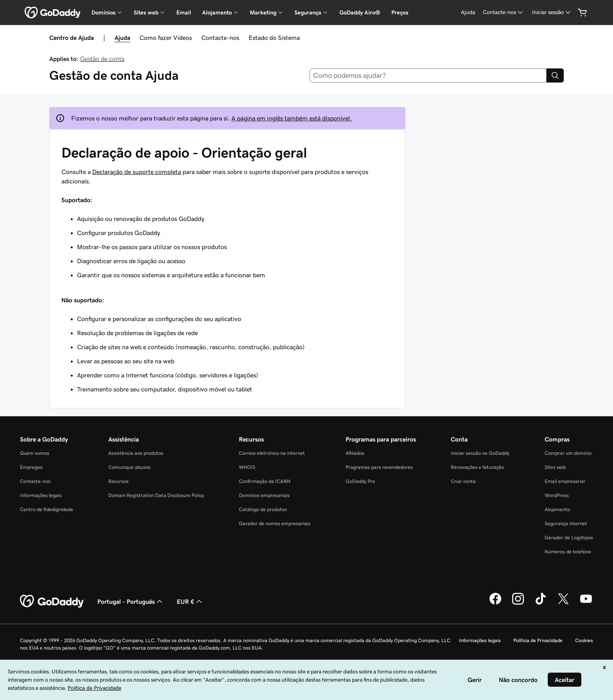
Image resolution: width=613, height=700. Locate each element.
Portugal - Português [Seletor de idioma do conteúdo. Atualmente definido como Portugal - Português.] (131, 601)
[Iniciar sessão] (552, 12)
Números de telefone (568, 552)
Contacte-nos (220, 38)
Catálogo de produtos (263, 509)
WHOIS (247, 467)
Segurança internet (566, 523)
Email (184, 13)
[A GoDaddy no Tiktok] (541, 603)
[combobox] (428, 75)
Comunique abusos (129, 467)
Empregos (31, 467)
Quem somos (35, 453)
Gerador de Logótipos (569, 538)
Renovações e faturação (477, 467)
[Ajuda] (468, 12)
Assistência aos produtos (136, 453)
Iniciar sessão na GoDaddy (480, 453)
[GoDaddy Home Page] (52, 601)
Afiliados (355, 453)
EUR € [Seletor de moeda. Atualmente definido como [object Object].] (190, 601)
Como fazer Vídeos (166, 38)
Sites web (555, 467)
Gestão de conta (102, 59)
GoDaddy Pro (360, 481)
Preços (400, 13)
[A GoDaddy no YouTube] (586, 603)
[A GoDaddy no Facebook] (495, 603)
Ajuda (122, 38)
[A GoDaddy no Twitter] (563, 603)
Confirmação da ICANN (265, 481)
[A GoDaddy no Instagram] (518, 603)
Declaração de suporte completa (137, 172)
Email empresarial (565, 481)
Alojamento (557, 509)
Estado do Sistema (274, 38)
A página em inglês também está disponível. (292, 118)
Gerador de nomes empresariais (275, 523)
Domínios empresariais (264, 495)
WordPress (557, 495)
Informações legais (41, 495)
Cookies (584, 640)
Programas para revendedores (379, 467)
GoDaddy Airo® (360, 13)
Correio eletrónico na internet (272, 453)
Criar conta (463, 481)
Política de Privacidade (538, 640)
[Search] (555, 75)
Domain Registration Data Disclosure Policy (156, 495)
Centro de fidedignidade (47, 509)
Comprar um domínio (568, 453)
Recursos (118, 481)
